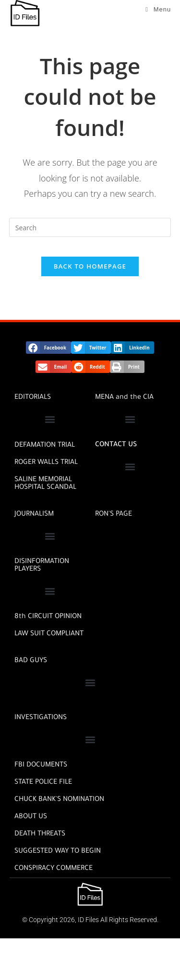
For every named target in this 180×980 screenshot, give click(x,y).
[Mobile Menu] (158, 9)
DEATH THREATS (40, 834)
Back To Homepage (90, 266)
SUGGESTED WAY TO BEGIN (58, 852)
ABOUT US (31, 817)
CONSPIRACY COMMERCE (54, 869)
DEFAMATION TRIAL (45, 446)
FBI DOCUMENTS (41, 766)
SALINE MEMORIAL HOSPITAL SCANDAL (45, 484)
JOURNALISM (34, 515)
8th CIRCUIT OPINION (48, 617)
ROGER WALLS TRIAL (46, 463)
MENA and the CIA (124, 398)
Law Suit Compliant (49, 634)
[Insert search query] (90, 227)
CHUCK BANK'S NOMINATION (59, 800)
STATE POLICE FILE (43, 783)
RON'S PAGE (114, 515)
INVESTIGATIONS (41, 718)
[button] (48, 348)
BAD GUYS (31, 661)
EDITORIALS (33, 398)
